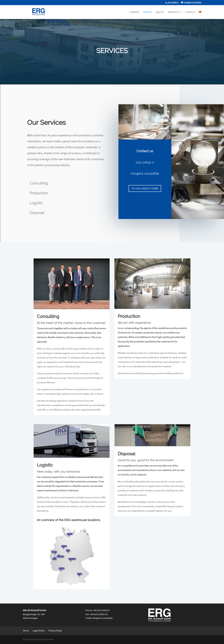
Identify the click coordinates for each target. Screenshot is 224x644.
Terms (26, 631)
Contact (190, 12)
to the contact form (148, 188)
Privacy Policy (55, 631)
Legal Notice (39, 631)
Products (173, 12)
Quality (160, 12)
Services (148, 12)
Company (135, 12)
